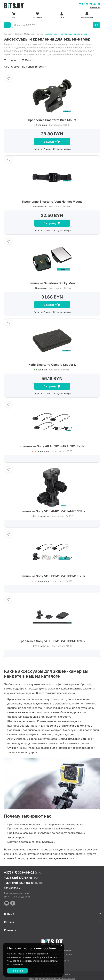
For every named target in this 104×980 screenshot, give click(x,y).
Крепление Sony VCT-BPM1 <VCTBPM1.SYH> (52, 641)
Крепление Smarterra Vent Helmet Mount (52, 202)
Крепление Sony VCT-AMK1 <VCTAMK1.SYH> (52, 511)
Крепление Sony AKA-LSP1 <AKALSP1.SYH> (52, 446)
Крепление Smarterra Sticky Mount (52, 283)
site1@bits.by (12, 888)
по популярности (33, 67)
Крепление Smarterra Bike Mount (52, 120)
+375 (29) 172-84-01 (88, 4)
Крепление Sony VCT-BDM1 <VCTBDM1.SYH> (52, 576)
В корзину (52, 142)
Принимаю (17, 971)
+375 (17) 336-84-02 (23, 872)
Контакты (95, 7)
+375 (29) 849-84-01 (23, 883)
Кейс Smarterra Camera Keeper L (52, 365)
